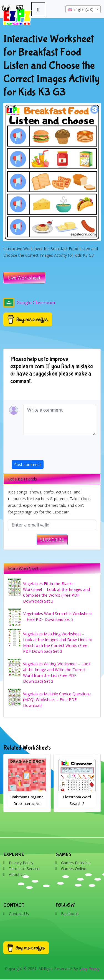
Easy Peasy (89, 968)
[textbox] (83, 9)
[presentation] (54, 449)
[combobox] (83, 9)
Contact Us (19, 914)
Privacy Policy (21, 863)
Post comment (28, 464)
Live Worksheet (24, 278)
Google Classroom (29, 303)
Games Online (74, 869)
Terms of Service (24, 869)
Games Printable (76, 863)
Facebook (70, 914)
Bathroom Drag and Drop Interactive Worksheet (27, 803)
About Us (17, 874)
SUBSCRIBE (52, 540)
